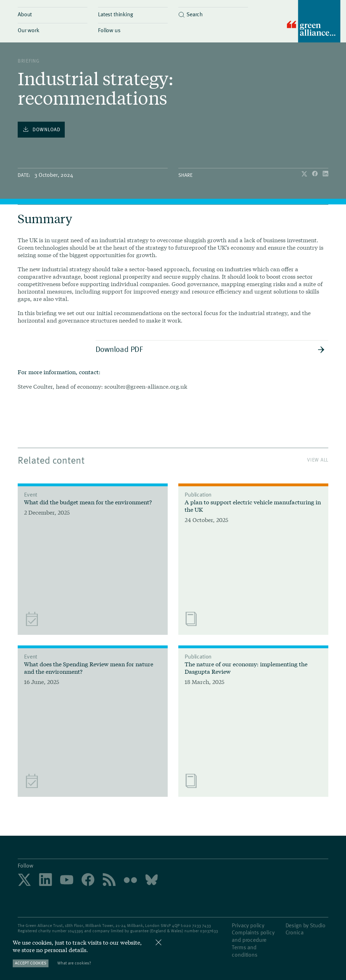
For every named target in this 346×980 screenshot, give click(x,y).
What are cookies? (74, 963)
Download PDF (210, 349)
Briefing (29, 61)
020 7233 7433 (197, 925)
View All (318, 460)
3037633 (210, 930)
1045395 (75, 930)
